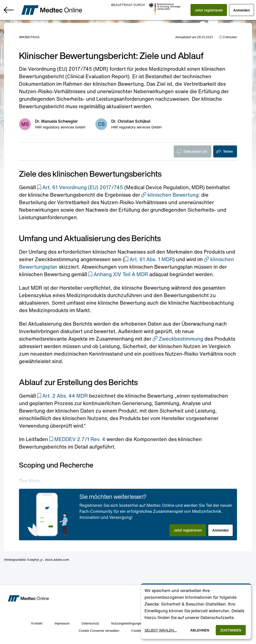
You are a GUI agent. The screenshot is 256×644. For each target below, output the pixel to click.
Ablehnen (200, 630)
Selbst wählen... (161, 630)
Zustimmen (231, 630)
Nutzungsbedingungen (127, 623)
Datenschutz (90, 623)
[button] (209, 10)
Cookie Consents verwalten (99, 631)
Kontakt (37, 623)
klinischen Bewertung (170, 195)
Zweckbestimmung (178, 339)
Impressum (62, 623)
